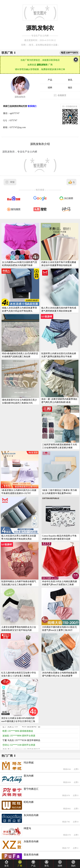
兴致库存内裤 (31, 841)
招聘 (50, 88)
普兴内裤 (29, 776)
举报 (12, 182)
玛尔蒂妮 (29, 763)
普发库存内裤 (31, 855)
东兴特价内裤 (31, 815)
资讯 (70, 80)
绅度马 (27, 828)
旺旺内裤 (29, 802)
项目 (70, 88)
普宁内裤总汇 (31, 789)
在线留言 (62, 95)
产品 (50, 80)
